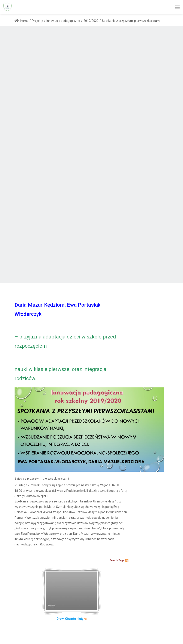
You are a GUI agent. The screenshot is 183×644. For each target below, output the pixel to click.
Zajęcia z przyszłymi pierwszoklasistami (42, 479)
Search (114, 560)
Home (22, 21)
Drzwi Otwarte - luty (70, 619)
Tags (121, 560)
